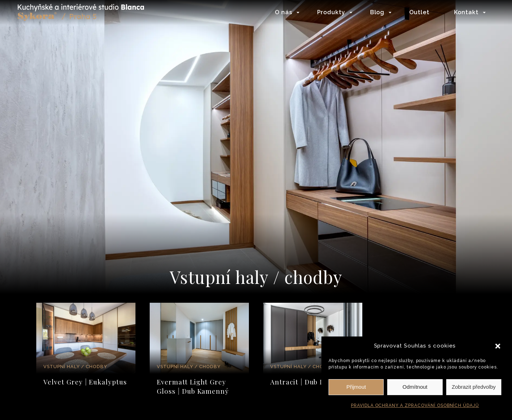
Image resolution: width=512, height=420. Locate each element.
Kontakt (466, 12)
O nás (284, 12)
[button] (498, 346)
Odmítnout (415, 387)
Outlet (419, 12)
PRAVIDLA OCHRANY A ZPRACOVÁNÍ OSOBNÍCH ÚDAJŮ (415, 405)
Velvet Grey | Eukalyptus (85, 382)
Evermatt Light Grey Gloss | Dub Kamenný (193, 386)
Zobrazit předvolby (474, 387)
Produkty (331, 12)
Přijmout (356, 387)
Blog (377, 12)
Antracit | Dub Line (302, 382)
